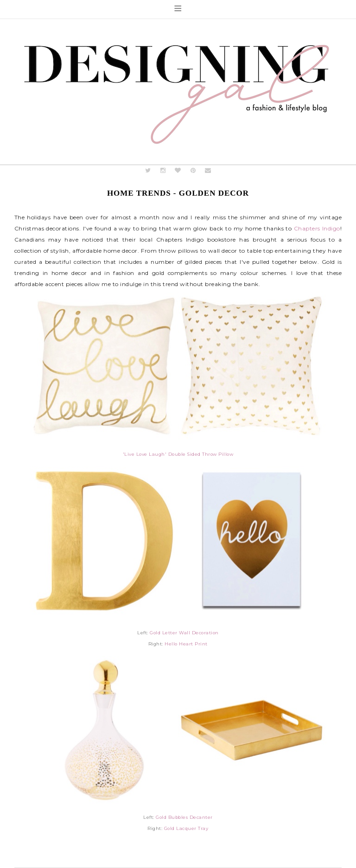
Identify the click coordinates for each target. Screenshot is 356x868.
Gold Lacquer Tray (186, 828)
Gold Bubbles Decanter (184, 817)
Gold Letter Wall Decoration (184, 633)
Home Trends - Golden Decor (178, 193)
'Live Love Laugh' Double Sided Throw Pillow (178, 454)
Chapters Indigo (317, 228)
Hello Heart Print (186, 644)
